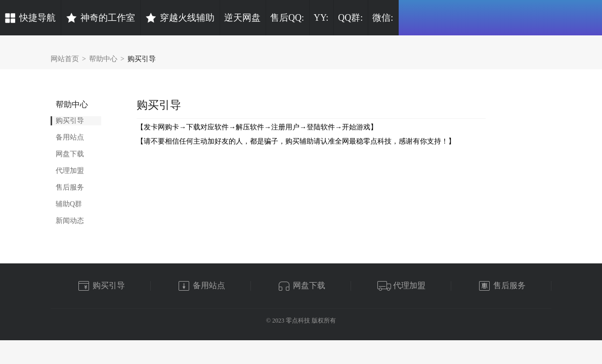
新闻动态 (70, 221)
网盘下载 (70, 154)
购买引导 (142, 59)
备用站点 (70, 137)
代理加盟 (70, 171)
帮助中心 (103, 59)
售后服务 (70, 187)
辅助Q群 (69, 204)
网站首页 (65, 59)
